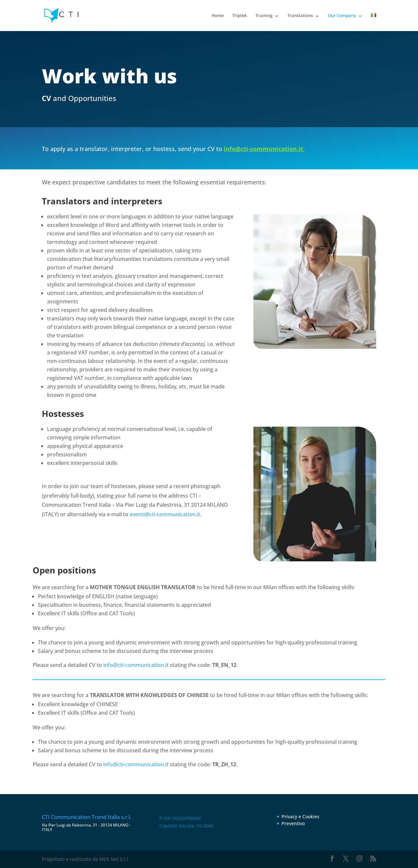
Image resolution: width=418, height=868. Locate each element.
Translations (300, 15)
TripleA (240, 15)
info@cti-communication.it (136, 665)
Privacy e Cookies (300, 817)
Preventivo (293, 823)
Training (264, 15)
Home (218, 15)
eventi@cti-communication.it (165, 514)
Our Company (342, 15)
